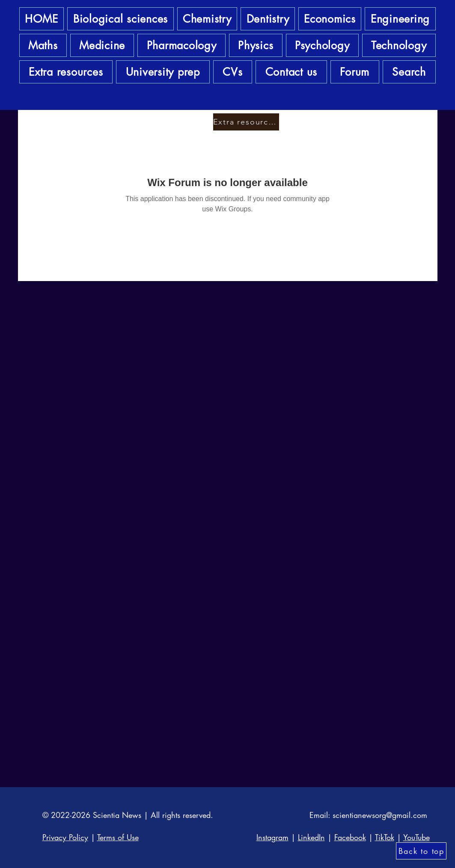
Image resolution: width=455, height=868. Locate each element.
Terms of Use (118, 837)
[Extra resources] (246, 122)
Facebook (350, 837)
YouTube (416, 837)
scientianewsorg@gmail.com (380, 815)
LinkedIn (311, 837)
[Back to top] (421, 851)
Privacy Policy (65, 837)
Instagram (272, 837)
